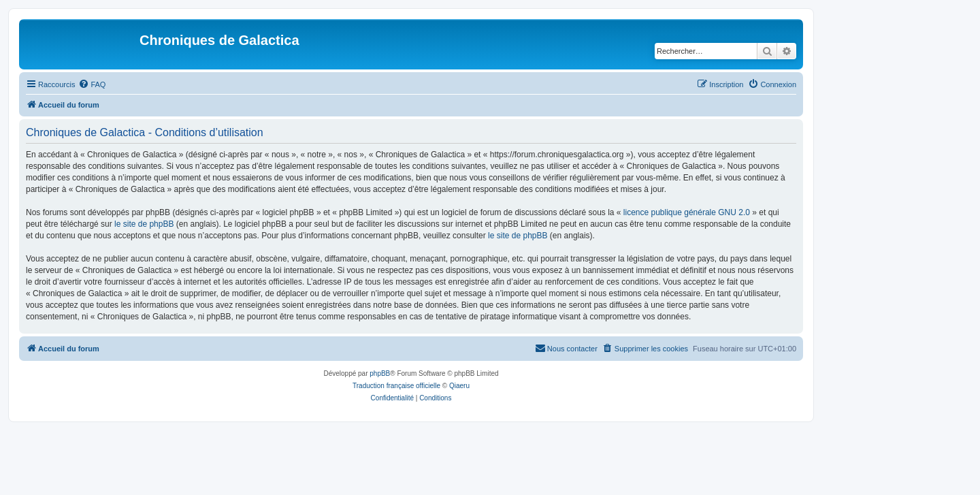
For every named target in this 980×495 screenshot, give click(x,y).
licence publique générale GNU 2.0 (687, 212)
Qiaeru (459, 386)
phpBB (380, 373)
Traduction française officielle (396, 386)
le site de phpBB (144, 224)
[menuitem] (92, 84)
